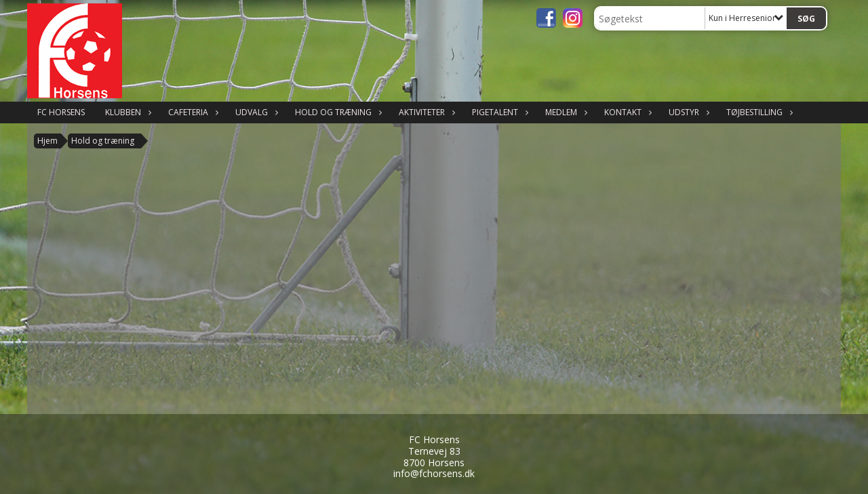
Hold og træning (337, 112)
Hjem (47, 141)
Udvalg (255, 112)
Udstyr (687, 112)
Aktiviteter (425, 112)
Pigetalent (498, 112)
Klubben (126, 112)
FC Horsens (61, 112)
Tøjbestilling (758, 112)
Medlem (565, 112)
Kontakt (626, 112)
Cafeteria (192, 112)
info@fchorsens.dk (434, 473)
